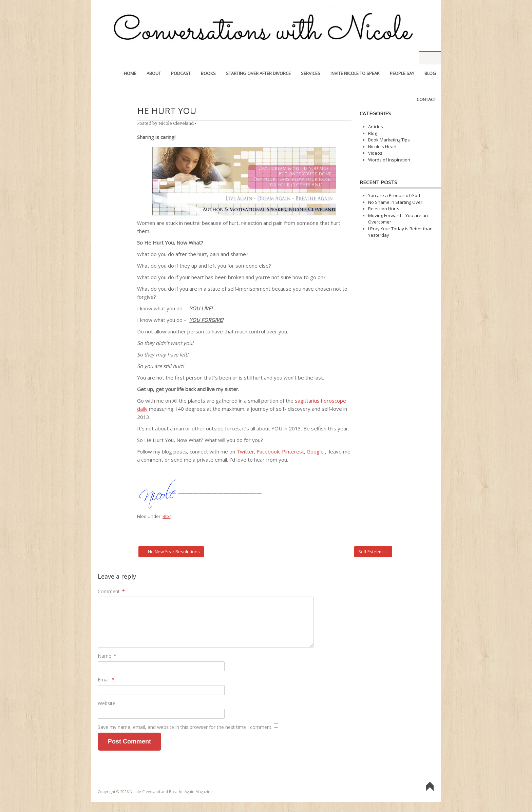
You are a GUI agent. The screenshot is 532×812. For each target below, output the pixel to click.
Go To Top (430, 787)
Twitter (245, 451)
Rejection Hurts (384, 209)
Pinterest (293, 451)
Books (208, 58)
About (154, 58)
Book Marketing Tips (389, 140)
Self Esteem (373, 552)
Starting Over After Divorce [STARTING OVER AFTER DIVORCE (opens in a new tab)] (258, 58)
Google (316, 451)
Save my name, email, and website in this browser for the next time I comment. (185, 727)
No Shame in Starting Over (395, 202)
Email (106, 680)
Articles (376, 127)
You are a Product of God (394, 195)
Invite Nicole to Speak (355, 58)
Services (311, 58)
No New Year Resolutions (171, 552)
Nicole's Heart (382, 147)
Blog (430, 58)
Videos (375, 153)
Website (107, 703)
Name (107, 656)
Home (130, 58)
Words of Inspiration (389, 160)
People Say (402, 58)
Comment (111, 591)
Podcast (181, 58)
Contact (426, 84)
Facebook (268, 451)
